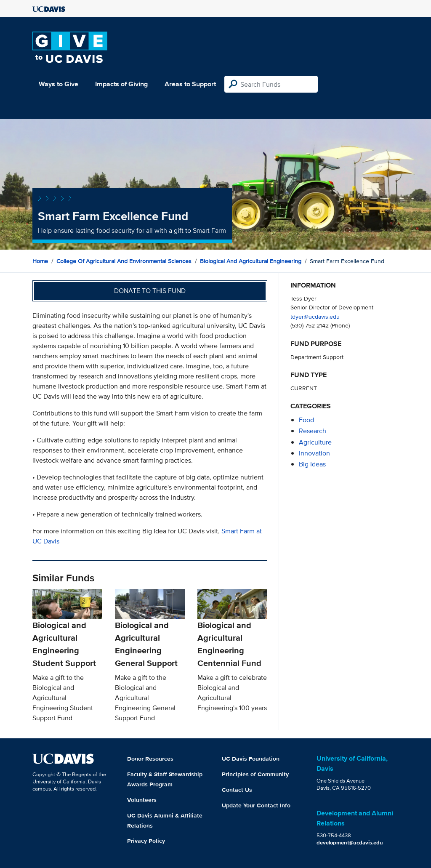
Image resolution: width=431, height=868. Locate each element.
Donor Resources (150, 759)
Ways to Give (59, 84)
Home (40, 261)
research (313, 431)
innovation (314, 453)
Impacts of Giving (121, 84)
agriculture (315, 442)
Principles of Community (255, 774)
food (306, 420)
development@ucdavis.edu (350, 843)
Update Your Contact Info (256, 805)
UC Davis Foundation (251, 759)
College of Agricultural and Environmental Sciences (124, 261)
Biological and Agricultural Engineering (251, 261)
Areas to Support (190, 84)
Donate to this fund (150, 291)
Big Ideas (312, 464)
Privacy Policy (146, 841)
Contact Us (237, 790)
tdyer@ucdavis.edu (315, 316)
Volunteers (142, 800)
